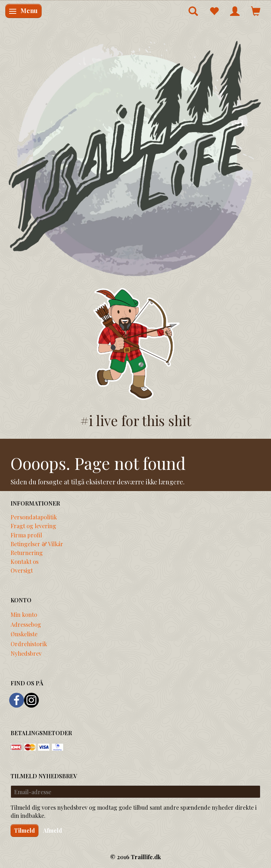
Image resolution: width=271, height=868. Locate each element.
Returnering (27, 553)
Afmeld (53, 830)
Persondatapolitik (34, 517)
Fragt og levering (33, 526)
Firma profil (26, 535)
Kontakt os (25, 561)
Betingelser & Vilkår (37, 544)
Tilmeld (25, 830)
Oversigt (22, 570)
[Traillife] (135, 158)
